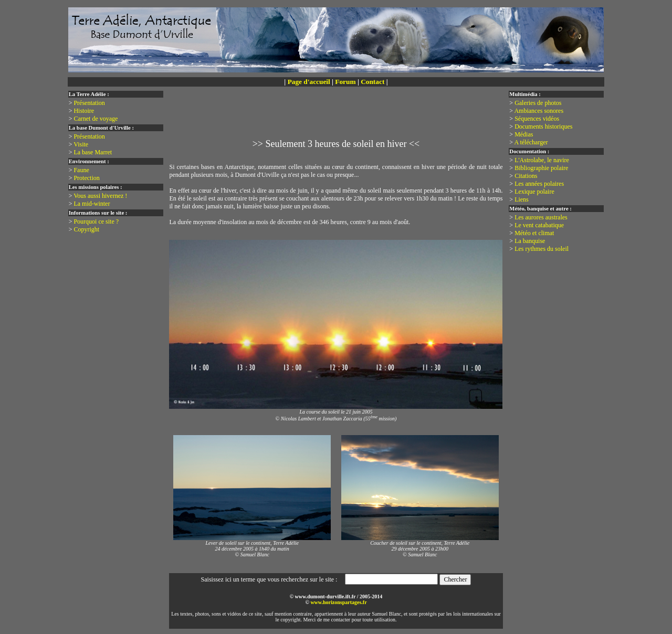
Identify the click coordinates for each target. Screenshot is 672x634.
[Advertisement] (338, 119)
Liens (522, 199)
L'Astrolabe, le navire (542, 160)
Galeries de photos (538, 103)
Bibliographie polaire (541, 168)
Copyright (86, 229)
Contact (372, 82)
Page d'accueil (309, 82)
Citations (526, 176)
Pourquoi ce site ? (96, 221)
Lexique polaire (534, 192)
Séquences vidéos (537, 119)
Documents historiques (543, 126)
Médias (524, 134)
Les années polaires (539, 184)
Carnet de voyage (96, 119)
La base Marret (93, 152)
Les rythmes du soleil (542, 249)
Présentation (89, 103)
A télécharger (531, 142)
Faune (81, 170)
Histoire (84, 111)
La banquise (530, 241)
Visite (81, 144)
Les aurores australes (541, 217)
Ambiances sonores (539, 111)
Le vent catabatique (539, 225)
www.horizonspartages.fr (338, 602)
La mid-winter (92, 204)
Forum (345, 82)
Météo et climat (534, 233)
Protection (86, 178)
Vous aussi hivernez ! (100, 196)
